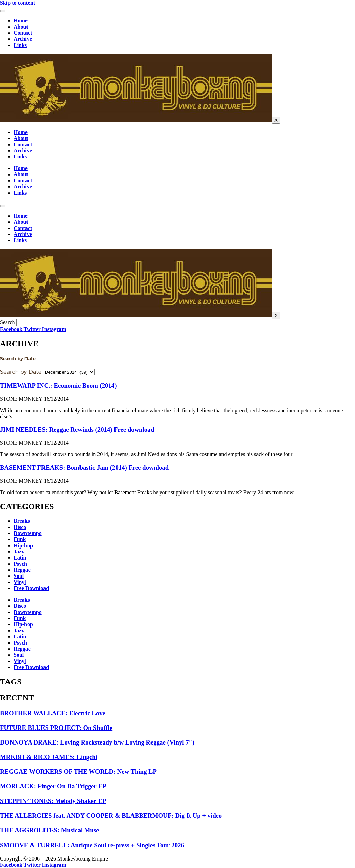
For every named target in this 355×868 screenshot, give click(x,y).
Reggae (22, 570)
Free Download (31, 588)
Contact (23, 33)
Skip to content (17, 3)
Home (21, 21)
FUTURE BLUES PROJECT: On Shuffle (56, 728)
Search (7, 322)
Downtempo (28, 533)
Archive (23, 39)
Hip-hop (23, 545)
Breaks (22, 521)
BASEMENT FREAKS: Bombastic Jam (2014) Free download (84, 468)
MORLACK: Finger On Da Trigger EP (53, 786)
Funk (20, 539)
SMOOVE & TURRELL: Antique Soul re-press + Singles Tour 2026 (92, 845)
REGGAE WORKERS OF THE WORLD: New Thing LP (78, 772)
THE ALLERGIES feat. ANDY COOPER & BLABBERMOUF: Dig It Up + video (111, 815)
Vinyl (20, 582)
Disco (20, 527)
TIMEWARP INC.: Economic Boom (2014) (58, 386)
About (21, 27)
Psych (20, 564)
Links (20, 45)
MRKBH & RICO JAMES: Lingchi (49, 757)
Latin (20, 558)
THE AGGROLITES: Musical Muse (50, 830)
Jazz (19, 552)
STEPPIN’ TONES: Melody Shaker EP (53, 801)
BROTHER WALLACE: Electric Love (53, 713)
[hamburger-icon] (3, 11)
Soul (19, 576)
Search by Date (21, 372)
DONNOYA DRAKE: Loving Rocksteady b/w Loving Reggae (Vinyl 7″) (97, 742)
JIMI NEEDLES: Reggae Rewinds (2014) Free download (77, 429)
